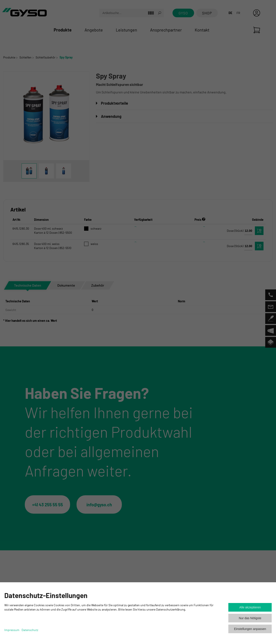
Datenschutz (30, 630)
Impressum (12, 630)
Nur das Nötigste (250, 618)
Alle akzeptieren (250, 607)
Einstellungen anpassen (250, 629)
